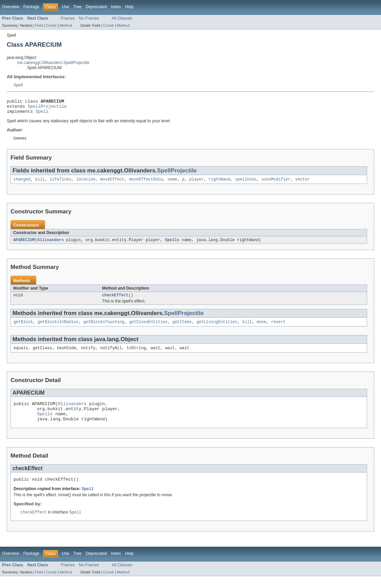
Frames (68, 18)
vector (303, 183)
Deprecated (96, 7)
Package (31, 7)
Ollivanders (50, 244)
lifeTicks (61, 183)
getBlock (23, 327)
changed (22, 183)
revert (278, 327)
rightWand (219, 183)
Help (129, 7)
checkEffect (115, 300)
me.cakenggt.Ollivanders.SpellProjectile (53, 63)
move (261, 327)
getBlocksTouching (104, 327)
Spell (18, 85)
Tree (77, 7)
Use (65, 7)
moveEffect (112, 183)
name (172, 183)
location (86, 183)
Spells (172, 244)
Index (116, 7)
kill (40, 183)
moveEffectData (146, 183)
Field (39, 25)
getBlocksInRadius (58, 327)
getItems (182, 327)
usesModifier (276, 183)
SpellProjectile (47, 108)
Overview (11, 7)
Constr (51, 25)
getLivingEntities (217, 327)
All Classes (122, 18)
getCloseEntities (148, 327)
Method (66, 25)
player (197, 183)
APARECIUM (24, 244)
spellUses (246, 183)
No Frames (89, 18)
